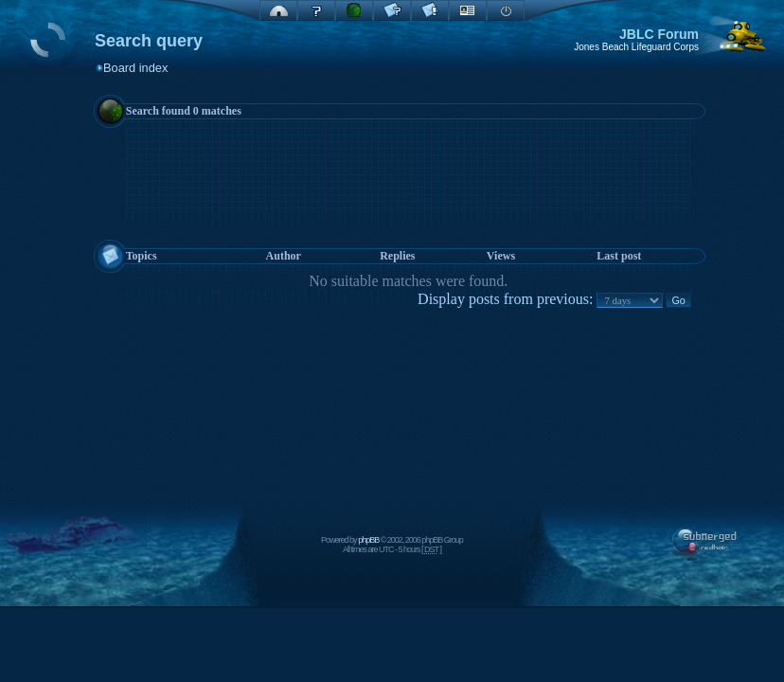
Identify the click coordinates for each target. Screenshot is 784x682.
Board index (135, 68)
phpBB (368, 540)
